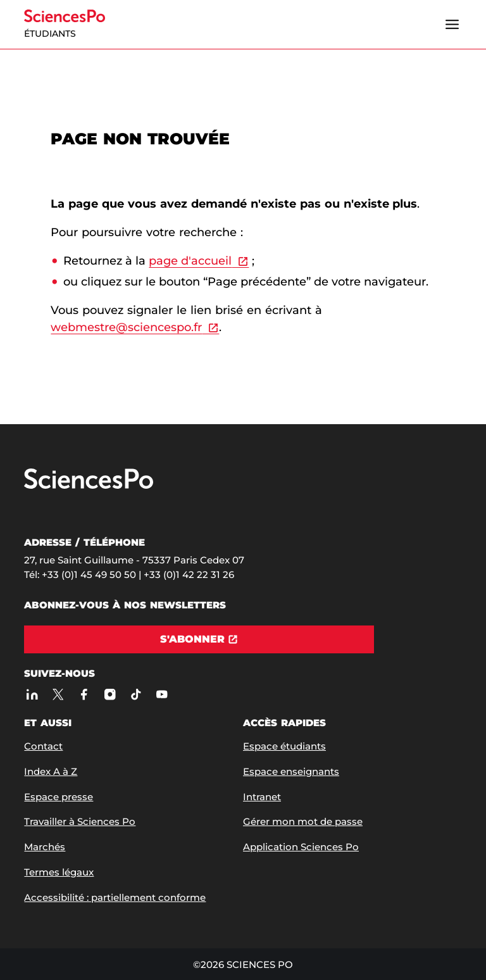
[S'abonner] (199, 639)
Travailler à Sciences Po (80, 821)
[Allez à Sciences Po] (89, 486)
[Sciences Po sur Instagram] (110, 695)
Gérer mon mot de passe (303, 821)
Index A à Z (51, 771)
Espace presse (59, 797)
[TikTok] (136, 695)
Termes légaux (59, 872)
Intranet (262, 797)
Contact (43, 746)
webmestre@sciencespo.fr (126, 327)
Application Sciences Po (301, 847)
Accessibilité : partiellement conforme (115, 897)
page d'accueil (190, 261)
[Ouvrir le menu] (452, 25)
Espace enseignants (291, 771)
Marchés (45, 847)
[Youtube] (162, 695)
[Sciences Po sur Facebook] (84, 695)
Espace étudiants (284, 746)
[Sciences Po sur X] (58, 695)
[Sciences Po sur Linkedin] (32, 695)
